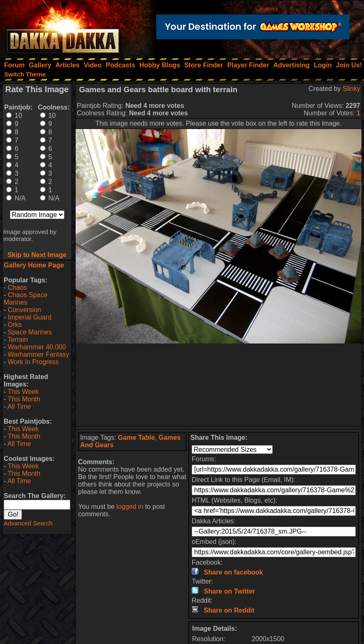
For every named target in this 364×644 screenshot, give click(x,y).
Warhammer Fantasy (39, 354)
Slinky (351, 89)
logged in (130, 507)
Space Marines (30, 332)
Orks (15, 325)
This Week (23, 392)
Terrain (18, 340)
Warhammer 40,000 (37, 347)
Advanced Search (28, 523)
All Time (19, 407)
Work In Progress (33, 362)
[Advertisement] (219, 385)
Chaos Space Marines (26, 299)
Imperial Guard (30, 317)
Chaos (17, 287)
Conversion (25, 310)
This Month (24, 399)
